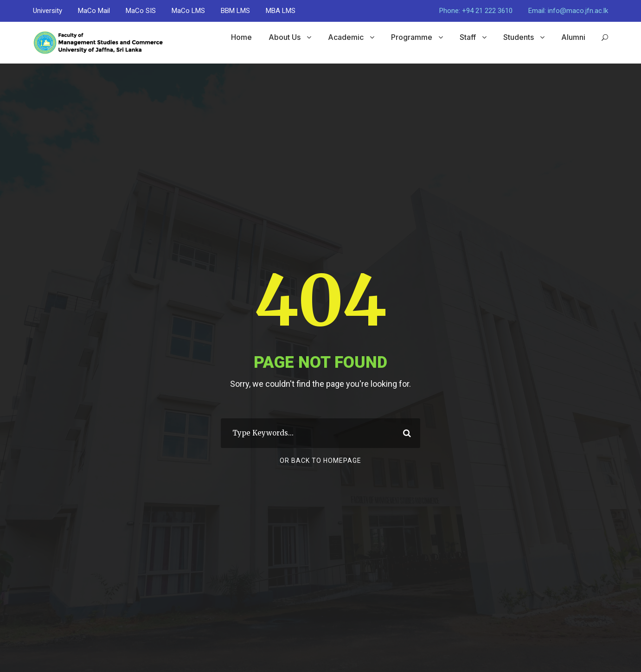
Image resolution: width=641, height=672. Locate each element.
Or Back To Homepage (320, 461)
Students (519, 37)
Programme (412, 37)
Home (241, 37)
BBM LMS (235, 11)
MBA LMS (281, 11)
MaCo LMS (188, 11)
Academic (346, 37)
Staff (468, 37)
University (48, 11)
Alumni (573, 37)
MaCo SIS (141, 11)
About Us (285, 37)
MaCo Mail (94, 11)
